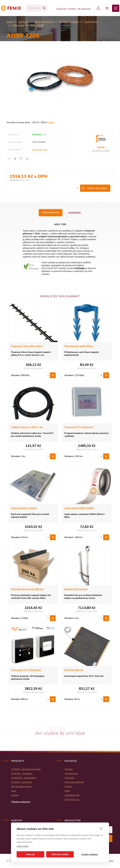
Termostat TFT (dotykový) (79, 427)
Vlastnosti (74, 213)
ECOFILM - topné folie (22, 782)
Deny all (31, 854)
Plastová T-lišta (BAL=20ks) (27, 346)
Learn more (23, 846)
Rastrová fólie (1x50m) (24, 508)
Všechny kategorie (21, 802)
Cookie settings (90, 854)
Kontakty (72, 9)
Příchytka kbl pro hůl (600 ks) (27, 589)
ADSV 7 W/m (37, 25)
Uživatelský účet (72, 795)
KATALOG (23, 22)
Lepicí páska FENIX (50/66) (79, 508)
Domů (10, 22)
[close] (101, 828)
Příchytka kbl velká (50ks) (79, 346)
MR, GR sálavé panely (21, 786)
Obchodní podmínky (74, 782)
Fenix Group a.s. (72, 799)
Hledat (44, 8)
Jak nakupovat (84, 9)
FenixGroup (62, 9)
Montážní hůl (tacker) (76, 589)
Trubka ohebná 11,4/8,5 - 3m (27, 427)
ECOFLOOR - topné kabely (24, 778)
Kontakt (68, 786)
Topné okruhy (91, 22)
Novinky (15, 795)
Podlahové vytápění (69, 22)
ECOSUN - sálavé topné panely (26, 769)
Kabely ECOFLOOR (44, 22)
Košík (67, 791)
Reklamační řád (40, 150)
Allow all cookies (60, 854)
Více (51, 122)
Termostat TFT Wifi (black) (26, 670)
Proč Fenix (69, 778)
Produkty (69, 769)
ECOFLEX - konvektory (22, 773)
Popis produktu (51, 213)
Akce (14, 791)
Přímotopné (18, 25)
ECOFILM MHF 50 (74, 670)
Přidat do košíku (97, 189)
